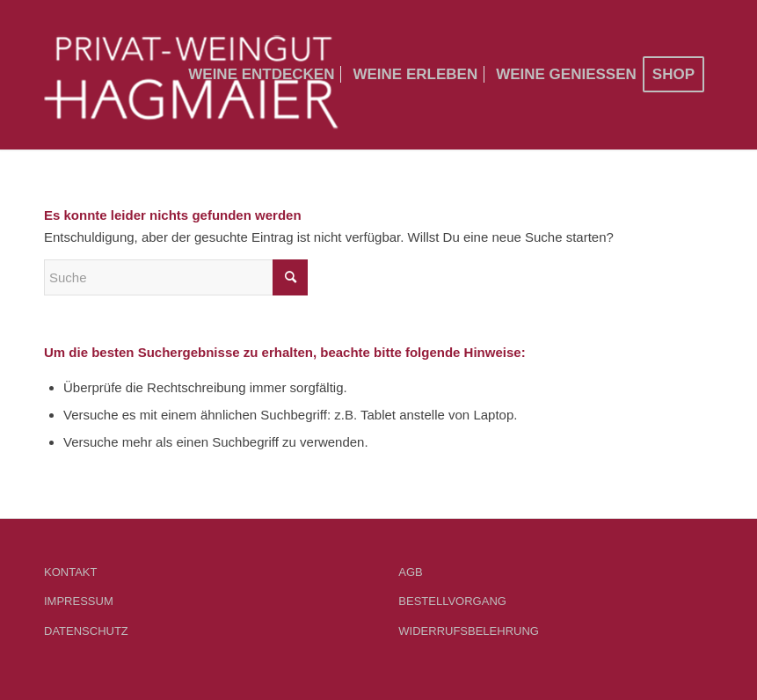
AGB (410, 572)
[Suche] (176, 277)
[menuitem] (261, 75)
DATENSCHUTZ (86, 631)
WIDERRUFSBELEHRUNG (469, 631)
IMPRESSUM (79, 601)
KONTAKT (70, 572)
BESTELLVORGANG (452, 601)
